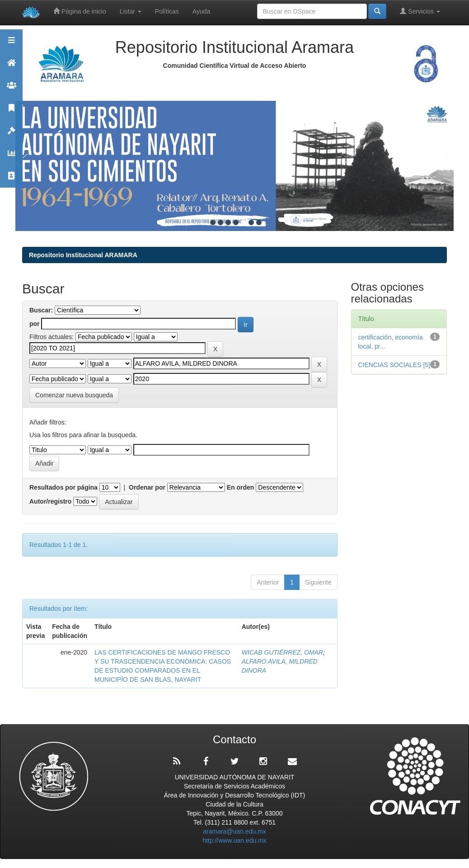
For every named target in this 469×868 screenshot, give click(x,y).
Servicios (420, 11)
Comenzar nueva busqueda (74, 395)
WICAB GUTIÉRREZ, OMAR (282, 652)
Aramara (11, 67)
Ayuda (201, 11)
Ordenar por (147, 487)
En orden (241, 487)
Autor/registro (50, 501)
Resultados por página (63, 487)
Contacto (11, 180)
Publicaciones (11, 112)
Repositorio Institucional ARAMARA (83, 255)
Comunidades (11, 89)
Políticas (167, 11)
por (35, 324)
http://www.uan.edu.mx (234, 840)
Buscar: (41, 310)
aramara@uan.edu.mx (234, 831)
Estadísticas (11, 157)
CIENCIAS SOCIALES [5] (394, 365)
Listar (131, 11)
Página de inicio (80, 11)
